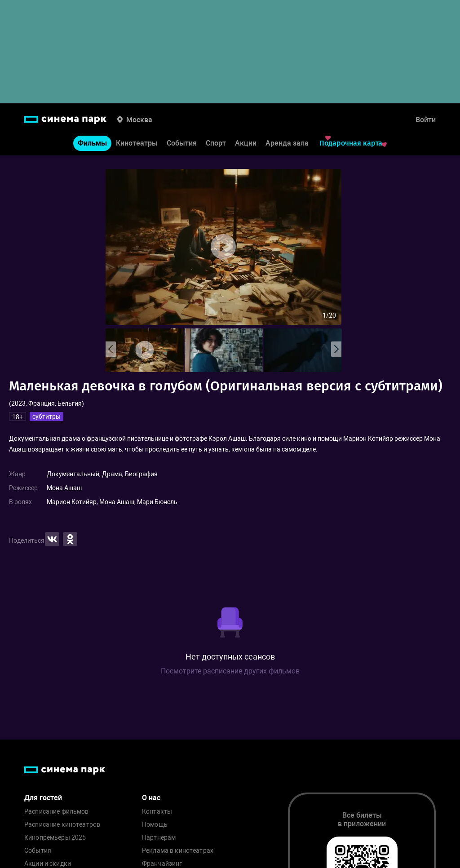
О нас (151, 798)
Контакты (157, 812)
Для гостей (43, 798)
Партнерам (159, 838)
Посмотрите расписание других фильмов (230, 671)
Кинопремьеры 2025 (55, 838)
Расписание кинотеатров (62, 825)
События (182, 143)
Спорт (216, 143)
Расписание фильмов (57, 812)
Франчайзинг (162, 864)
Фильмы (92, 143)
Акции (246, 143)
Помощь (155, 825)
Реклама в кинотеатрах (178, 851)
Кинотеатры (137, 143)
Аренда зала (287, 143)
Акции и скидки (48, 864)
